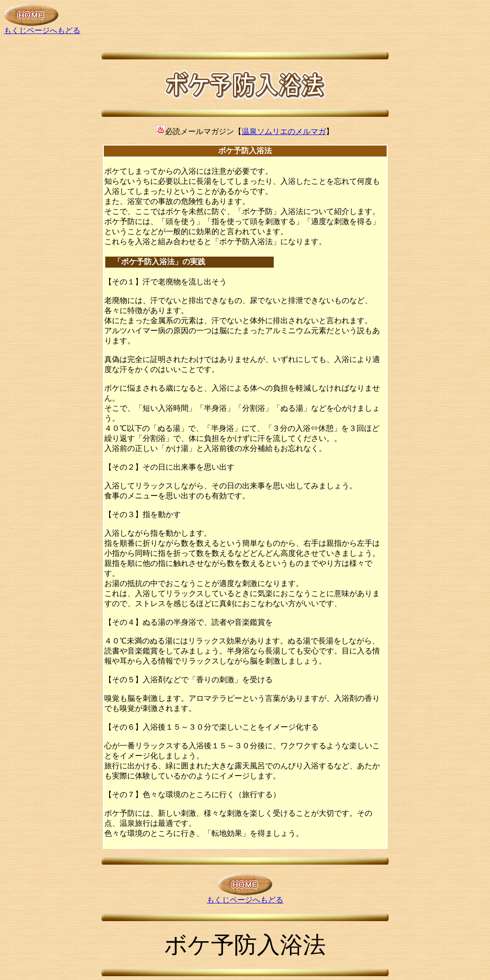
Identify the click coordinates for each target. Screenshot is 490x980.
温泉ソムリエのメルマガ (284, 131)
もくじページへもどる (42, 27)
